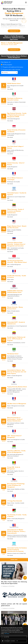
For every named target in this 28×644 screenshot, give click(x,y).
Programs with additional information (13, 67)
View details (10, 89)
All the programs (7, 65)
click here (7, 634)
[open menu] (26, 2)
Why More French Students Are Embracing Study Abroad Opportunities (14, 583)
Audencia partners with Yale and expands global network (14, 605)
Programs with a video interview (12, 70)
